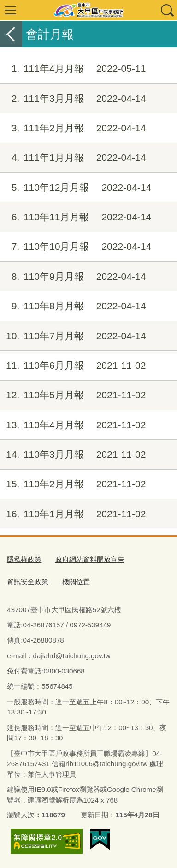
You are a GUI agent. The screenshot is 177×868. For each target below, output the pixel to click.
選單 (10, 10)
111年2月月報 (73, 128)
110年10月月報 (76, 247)
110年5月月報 (73, 395)
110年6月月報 (73, 366)
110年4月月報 (73, 425)
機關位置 (76, 582)
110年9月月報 (73, 277)
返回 (11, 34)
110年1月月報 (73, 514)
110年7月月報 (73, 336)
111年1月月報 (73, 158)
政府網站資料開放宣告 (90, 559)
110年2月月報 (73, 484)
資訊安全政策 (28, 582)
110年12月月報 (76, 188)
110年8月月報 (73, 306)
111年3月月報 (73, 99)
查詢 (167, 10)
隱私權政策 (24, 559)
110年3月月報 (73, 455)
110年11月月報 (76, 217)
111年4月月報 (73, 69)
